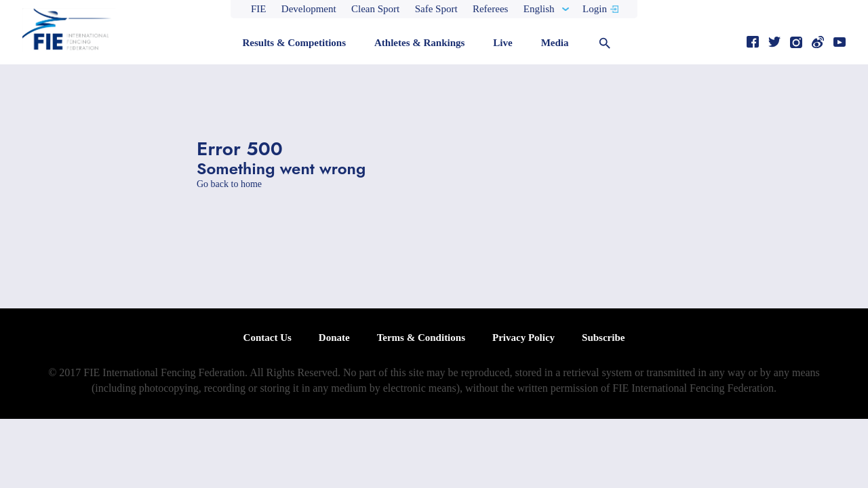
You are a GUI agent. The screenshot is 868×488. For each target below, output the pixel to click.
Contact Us (268, 338)
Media (555, 43)
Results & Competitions (294, 43)
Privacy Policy (524, 338)
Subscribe (603, 338)
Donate (334, 338)
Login (595, 9)
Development (309, 9)
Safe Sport (436, 9)
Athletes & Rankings (419, 43)
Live (502, 43)
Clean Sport (375, 9)
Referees (490, 9)
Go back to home (229, 184)
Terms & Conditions (421, 338)
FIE (259, 9)
